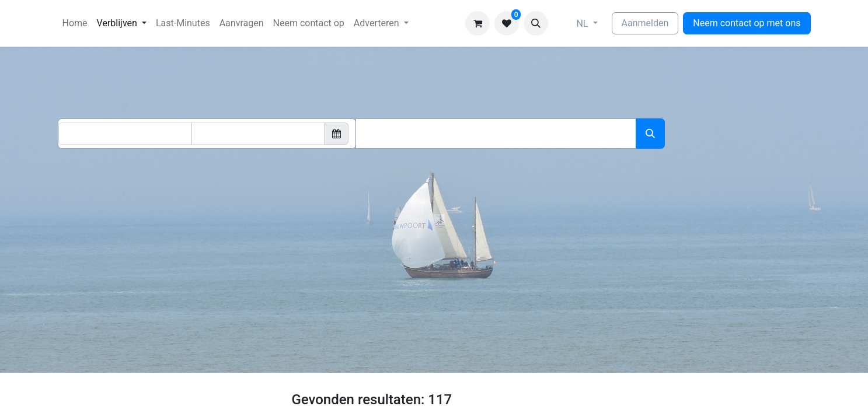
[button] (536, 23)
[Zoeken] (650, 134)
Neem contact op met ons (747, 23)
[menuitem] (75, 23)
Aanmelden (645, 23)
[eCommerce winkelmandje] (477, 23)
